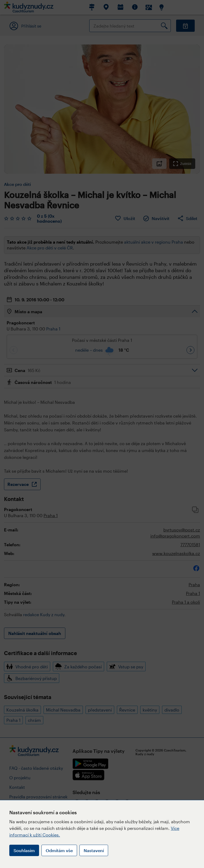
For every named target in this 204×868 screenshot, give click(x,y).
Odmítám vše (59, 850)
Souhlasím (24, 850)
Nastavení (94, 850)
